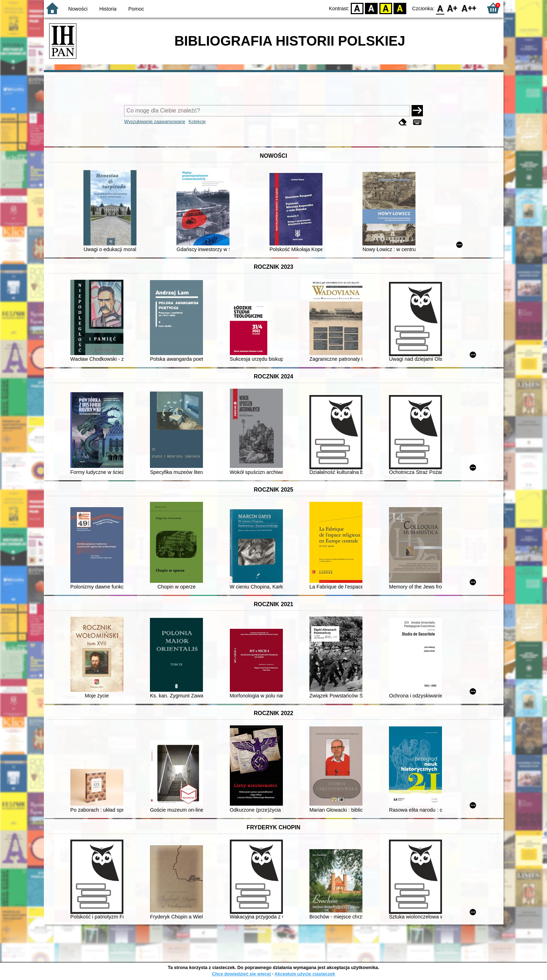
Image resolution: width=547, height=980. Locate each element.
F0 (440, 8)
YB (386, 8)
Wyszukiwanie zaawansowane (155, 121)
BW (372, 8)
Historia (108, 9)
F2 (469, 8)
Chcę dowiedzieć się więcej (241, 974)
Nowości (78, 9)
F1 (452, 8)
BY (400, 8)
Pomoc (136, 9)
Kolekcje (197, 121)
